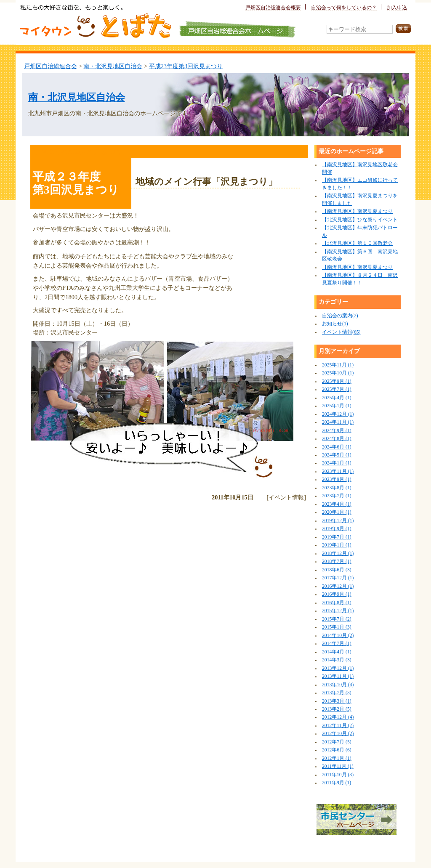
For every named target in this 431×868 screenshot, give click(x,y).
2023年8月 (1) (337, 488)
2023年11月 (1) (338, 471)
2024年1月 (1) (337, 463)
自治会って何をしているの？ (344, 8)
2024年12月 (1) (338, 414)
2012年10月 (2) (338, 734)
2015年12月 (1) (338, 611)
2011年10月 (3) (338, 775)
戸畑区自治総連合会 (51, 66)
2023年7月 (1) (337, 496)
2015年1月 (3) (337, 627)
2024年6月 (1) (337, 447)
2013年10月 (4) (338, 685)
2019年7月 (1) (337, 537)
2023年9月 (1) (337, 479)
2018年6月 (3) (337, 570)
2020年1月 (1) (337, 512)
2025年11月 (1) (338, 365)
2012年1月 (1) (337, 758)
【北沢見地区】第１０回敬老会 (357, 243)
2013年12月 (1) (338, 668)
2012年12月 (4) (338, 717)
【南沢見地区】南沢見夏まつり (357, 211)
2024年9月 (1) (337, 431)
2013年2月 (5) (337, 709)
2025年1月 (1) (337, 406)
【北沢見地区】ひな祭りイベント (360, 220)
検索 (403, 29)
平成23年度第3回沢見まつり (186, 66)
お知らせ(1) (335, 324)
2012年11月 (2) (338, 726)
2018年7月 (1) (337, 561)
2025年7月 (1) (337, 389)
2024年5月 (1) (337, 455)
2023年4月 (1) (337, 504)
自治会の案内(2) (340, 316)
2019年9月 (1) (337, 529)
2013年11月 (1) (338, 676)
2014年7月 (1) (337, 644)
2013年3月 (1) (337, 701)
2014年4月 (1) (337, 652)
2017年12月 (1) (338, 578)
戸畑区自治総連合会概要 (273, 8)
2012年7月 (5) (337, 742)
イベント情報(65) (341, 332)
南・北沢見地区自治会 (113, 66)
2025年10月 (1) (338, 373)
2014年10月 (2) (338, 636)
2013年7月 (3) (337, 693)
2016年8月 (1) (337, 603)
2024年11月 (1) (338, 422)
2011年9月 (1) (337, 783)
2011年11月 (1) (338, 766)
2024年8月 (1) (337, 439)
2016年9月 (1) (337, 594)
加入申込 (397, 8)
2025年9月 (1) (337, 381)
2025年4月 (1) (337, 398)
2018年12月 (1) (338, 553)
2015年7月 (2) (337, 619)
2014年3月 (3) (337, 660)
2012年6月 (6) (337, 750)
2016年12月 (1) (338, 586)
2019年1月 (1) (337, 545)
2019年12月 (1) (338, 521)
